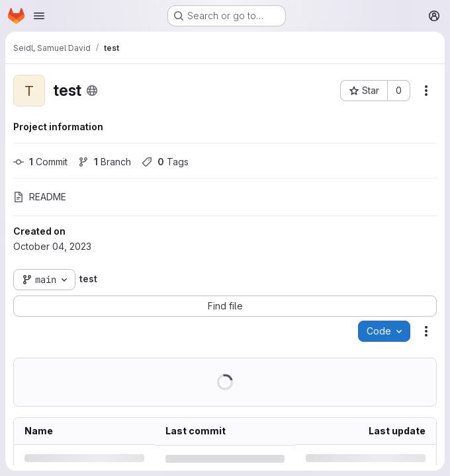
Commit (40, 162)
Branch (105, 162)
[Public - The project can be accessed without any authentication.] (92, 91)
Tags (165, 162)
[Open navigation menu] (39, 16)
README (40, 197)
